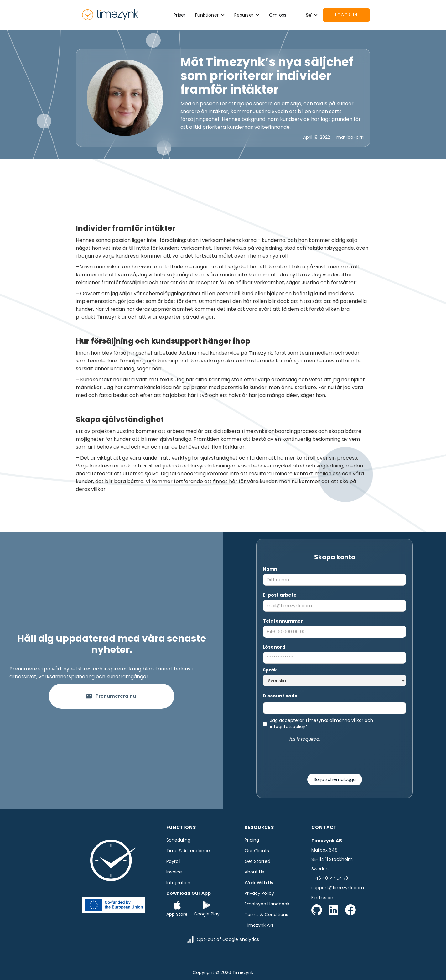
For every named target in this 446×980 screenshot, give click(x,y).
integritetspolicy (288, 727)
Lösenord (274, 647)
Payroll (173, 861)
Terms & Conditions (266, 915)
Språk (270, 670)
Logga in (346, 15)
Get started (257, 861)
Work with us (259, 883)
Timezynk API (259, 925)
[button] (210, 15)
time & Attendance (188, 851)
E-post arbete (280, 595)
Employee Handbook (267, 904)
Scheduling (178, 840)
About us (254, 872)
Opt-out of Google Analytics (228, 939)
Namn (270, 569)
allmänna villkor (346, 720)
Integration (178, 883)
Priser (180, 15)
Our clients (257, 851)
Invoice (174, 872)
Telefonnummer (283, 621)
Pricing (252, 840)
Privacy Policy (259, 893)
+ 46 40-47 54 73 (330, 878)
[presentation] (334, 755)
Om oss (278, 15)
